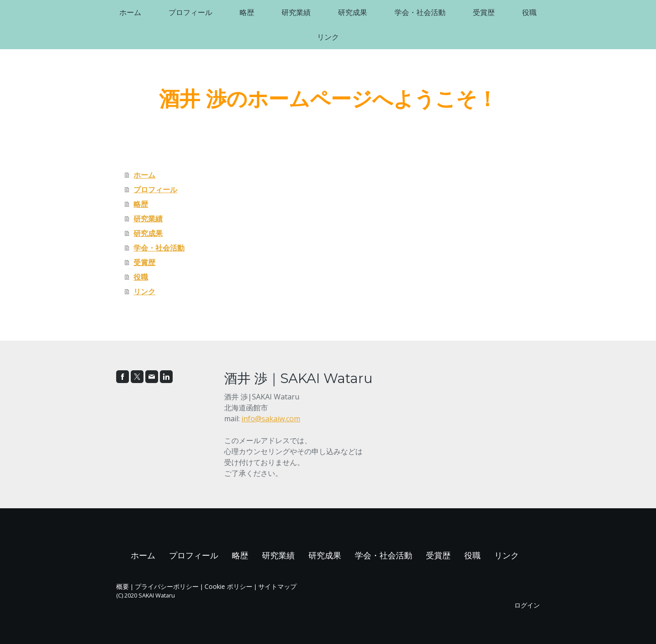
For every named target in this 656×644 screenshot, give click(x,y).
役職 (529, 12)
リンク (328, 37)
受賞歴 (484, 12)
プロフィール (190, 12)
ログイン (527, 605)
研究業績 (296, 12)
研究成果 (353, 12)
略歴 (247, 12)
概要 (123, 586)
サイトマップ (277, 586)
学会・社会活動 (420, 12)
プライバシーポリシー (167, 586)
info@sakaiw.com (271, 419)
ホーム (130, 12)
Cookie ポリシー (228, 586)
